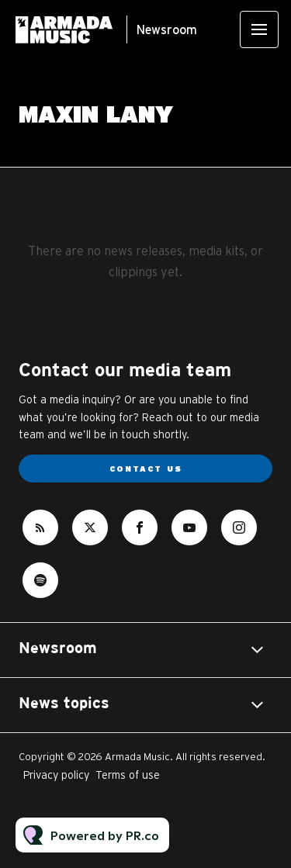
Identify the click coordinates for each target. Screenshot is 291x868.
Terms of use (128, 775)
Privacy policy (56, 775)
